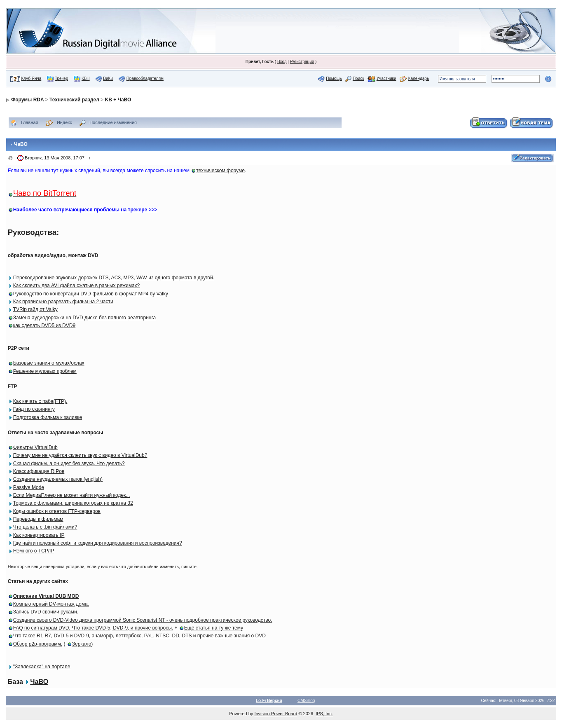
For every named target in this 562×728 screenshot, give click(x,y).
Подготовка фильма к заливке (48, 417)
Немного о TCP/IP (34, 551)
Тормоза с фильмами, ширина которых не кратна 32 (73, 503)
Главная (30, 122)
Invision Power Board (276, 714)
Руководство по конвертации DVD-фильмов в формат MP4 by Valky (91, 294)
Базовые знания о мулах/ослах (49, 363)
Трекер (61, 78)
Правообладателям (145, 78)
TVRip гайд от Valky (35, 309)
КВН (86, 78)
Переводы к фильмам (38, 519)
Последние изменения (113, 122)
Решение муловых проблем (45, 371)
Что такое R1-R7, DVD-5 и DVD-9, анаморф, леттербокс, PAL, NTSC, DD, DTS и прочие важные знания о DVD (139, 636)
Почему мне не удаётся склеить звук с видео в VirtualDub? (80, 455)
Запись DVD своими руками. (46, 612)
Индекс (64, 122)
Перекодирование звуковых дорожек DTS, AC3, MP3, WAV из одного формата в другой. (114, 278)
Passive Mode (29, 487)
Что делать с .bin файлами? (45, 527)
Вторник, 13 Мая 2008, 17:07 (55, 158)
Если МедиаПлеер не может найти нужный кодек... (72, 495)
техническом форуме (220, 171)
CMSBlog (306, 701)
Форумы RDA (27, 100)
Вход (282, 62)
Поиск (358, 78)
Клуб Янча (31, 78)
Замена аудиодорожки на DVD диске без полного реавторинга (85, 318)
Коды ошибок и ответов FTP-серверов (57, 511)
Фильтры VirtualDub (35, 447)
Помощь (334, 78)
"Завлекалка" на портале (42, 667)
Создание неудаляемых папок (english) (58, 479)
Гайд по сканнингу (34, 409)
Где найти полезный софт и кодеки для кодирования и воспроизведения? (98, 543)
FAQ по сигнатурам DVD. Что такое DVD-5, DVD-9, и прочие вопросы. (93, 628)
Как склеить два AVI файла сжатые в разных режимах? (77, 286)
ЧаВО (39, 682)
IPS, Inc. (324, 714)
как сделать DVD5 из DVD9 (44, 325)
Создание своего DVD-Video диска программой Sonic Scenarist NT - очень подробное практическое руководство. (143, 620)
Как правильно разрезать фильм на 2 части (63, 302)
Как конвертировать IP (39, 535)
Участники (386, 78)
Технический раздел (74, 100)
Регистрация (302, 62)
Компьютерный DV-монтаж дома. (51, 604)
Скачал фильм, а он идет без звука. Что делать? (69, 463)
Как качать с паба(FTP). (40, 401)
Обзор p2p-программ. (38, 644)
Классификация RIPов (39, 471)
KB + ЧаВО (118, 100)
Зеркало (82, 644)
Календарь (419, 78)
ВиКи (108, 78)
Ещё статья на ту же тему (214, 628)
